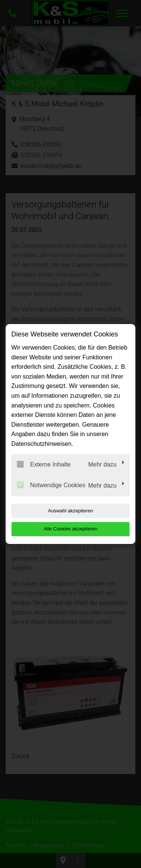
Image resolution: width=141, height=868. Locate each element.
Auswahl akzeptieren (71, 511)
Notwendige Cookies (51, 485)
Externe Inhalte (44, 464)
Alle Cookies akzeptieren (70, 529)
